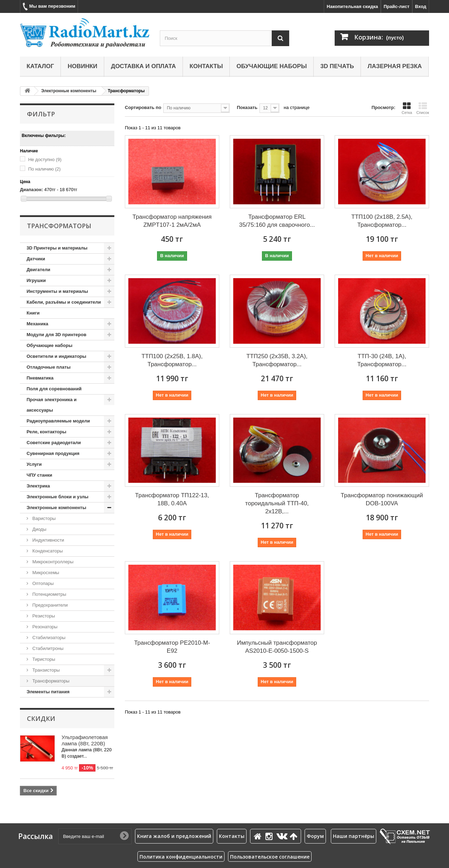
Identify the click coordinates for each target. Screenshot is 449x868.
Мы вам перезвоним (49, 6)
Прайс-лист (397, 6)
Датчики (36, 259)
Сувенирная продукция (53, 453)
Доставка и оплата (143, 66)
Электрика (38, 486)
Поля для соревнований (54, 389)
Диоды (39, 529)
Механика (37, 324)
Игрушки (36, 280)
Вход (421, 6)
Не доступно (45, 160)
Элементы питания (48, 692)
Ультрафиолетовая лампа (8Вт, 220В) (85, 740)
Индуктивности (48, 540)
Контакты (206, 66)
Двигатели (38, 270)
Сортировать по (143, 107)
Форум (315, 836)
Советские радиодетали (54, 443)
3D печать (337, 66)
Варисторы (43, 518)
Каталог (40, 66)
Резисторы (43, 616)
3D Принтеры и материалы (57, 248)
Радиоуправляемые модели (58, 421)
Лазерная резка (395, 66)
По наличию (45, 169)
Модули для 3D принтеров (56, 335)
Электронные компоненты (69, 91)
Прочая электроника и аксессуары (52, 405)
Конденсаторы (47, 551)
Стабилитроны (47, 648)
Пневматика (40, 378)
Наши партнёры (354, 836)
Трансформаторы (50, 681)
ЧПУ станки (39, 475)
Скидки (41, 718)
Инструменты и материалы (57, 291)
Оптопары (42, 583)
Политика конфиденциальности (181, 857)
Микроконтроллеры (52, 562)
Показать (247, 107)
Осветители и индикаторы (56, 356)
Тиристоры (43, 659)
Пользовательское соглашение (270, 857)
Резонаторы (44, 627)
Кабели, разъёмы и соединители (64, 302)
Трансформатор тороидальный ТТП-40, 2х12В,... (277, 503)
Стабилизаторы (48, 638)
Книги (33, 313)
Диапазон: (31, 190)
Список (423, 108)
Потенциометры (49, 594)
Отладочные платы (49, 367)
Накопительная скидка (352, 6)
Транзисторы (45, 670)
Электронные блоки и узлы (58, 497)
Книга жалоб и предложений (174, 836)
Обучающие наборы (272, 66)
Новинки (82, 66)
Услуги (34, 464)
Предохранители (49, 605)
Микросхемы (45, 573)
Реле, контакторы (47, 432)
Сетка (407, 108)
